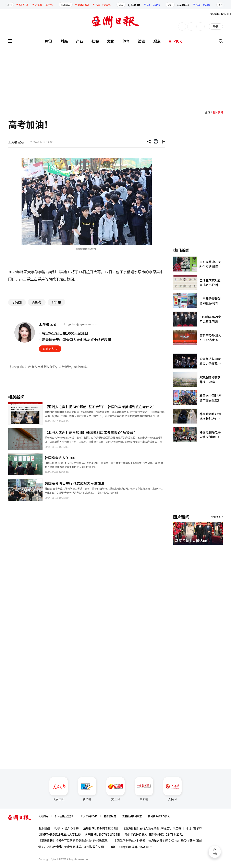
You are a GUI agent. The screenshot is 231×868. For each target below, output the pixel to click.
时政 (49, 41)
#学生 (56, 302)
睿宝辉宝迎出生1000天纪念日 (65, 333)
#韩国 (17, 302)
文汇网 (115, 789)
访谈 (142, 41)
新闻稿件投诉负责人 (159, 816)
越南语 (50, 23)
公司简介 (43, 816)
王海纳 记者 (16, 142)
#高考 (37, 302)
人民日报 (59, 789)
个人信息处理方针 (64, 816)
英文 (20, 23)
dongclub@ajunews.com (136, 847)
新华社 (87, 789)
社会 (95, 41)
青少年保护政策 (89, 816)
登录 (216, 26)
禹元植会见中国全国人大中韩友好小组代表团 (76, 340)
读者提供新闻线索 (132, 816)
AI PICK (175, 41)
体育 (126, 41)
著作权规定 (110, 816)
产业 (80, 41)
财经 (64, 41)
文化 (111, 41)
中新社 (144, 789)
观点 (157, 41)
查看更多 (48, 349)
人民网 (172, 789)
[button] (213, 550)
